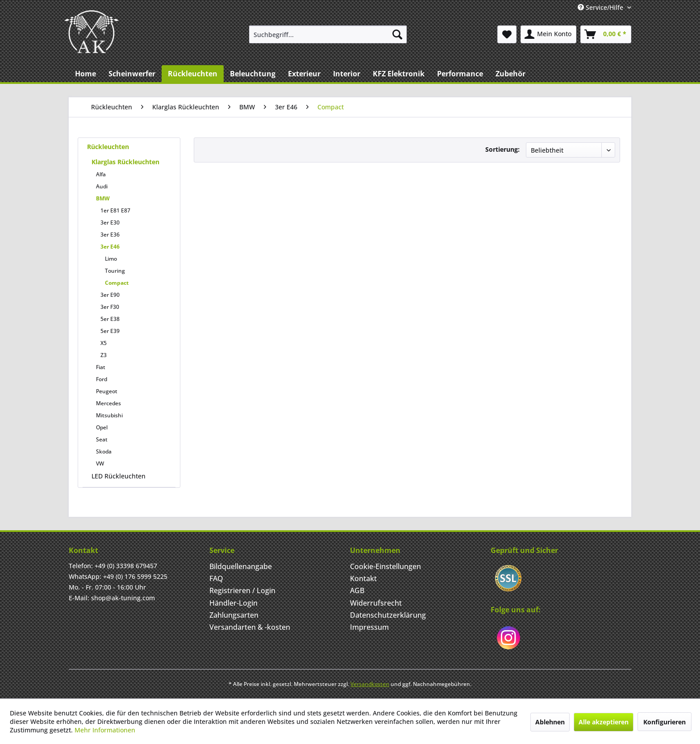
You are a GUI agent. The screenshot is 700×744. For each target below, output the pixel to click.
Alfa (101, 174)
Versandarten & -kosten (250, 627)
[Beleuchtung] (253, 74)
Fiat (101, 367)
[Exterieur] (304, 74)
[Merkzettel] (507, 34)
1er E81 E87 (115, 210)
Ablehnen (550, 722)
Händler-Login (233, 603)
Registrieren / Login (242, 590)
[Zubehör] (510, 74)
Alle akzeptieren (604, 722)
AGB (357, 590)
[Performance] (460, 74)
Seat (102, 439)
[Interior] (347, 74)
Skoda (104, 451)
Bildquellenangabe (241, 566)
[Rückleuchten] (193, 74)
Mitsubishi (109, 415)
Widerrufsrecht (376, 603)
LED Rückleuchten (119, 476)
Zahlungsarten (234, 615)
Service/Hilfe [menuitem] (601, 7)
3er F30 (110, 307)
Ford (102, 379)
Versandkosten (370, 684)
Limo (111, 259)
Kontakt (363, 578)
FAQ (216, 578)
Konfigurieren (665, 722)
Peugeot (107, 391)
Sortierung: (502, 149)
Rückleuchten (108, 147)
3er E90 (110, 295)
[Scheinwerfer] (132, 74)
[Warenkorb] (606, 34)
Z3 (104, 355)
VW (100, 463)
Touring (115, 271)
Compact (117, 283)
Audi (102, 186)
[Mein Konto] (548, 34)
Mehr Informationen (105, 730)
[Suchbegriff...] (328, 34)
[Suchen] (397, 34)
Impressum (369, 627)
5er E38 (110, 319)
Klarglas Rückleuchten (125, 162)
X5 (104, 343)
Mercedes (108, 403)
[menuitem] (328, 34)
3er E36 (110, 235)
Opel (102, 427)
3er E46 (110, 247)
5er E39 (110, 331)
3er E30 (110, 222)
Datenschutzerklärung (388, 615)
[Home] (85, 74)
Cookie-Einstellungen (385, 566)
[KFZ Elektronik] (399, 74)
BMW (103, 198)
